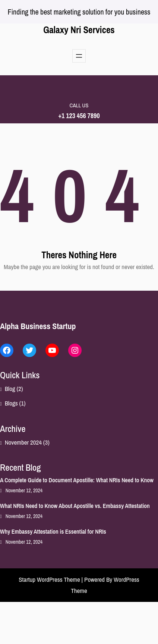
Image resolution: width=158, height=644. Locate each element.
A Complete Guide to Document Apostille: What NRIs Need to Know (77, 480)
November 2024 (23, 442)
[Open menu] (79, 56)
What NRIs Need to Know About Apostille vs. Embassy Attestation (75, 506)
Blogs (11, 403)
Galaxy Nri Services (79, 30)
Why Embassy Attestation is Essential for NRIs (53, 531)
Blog (10, 389)
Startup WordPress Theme (49, 579)
